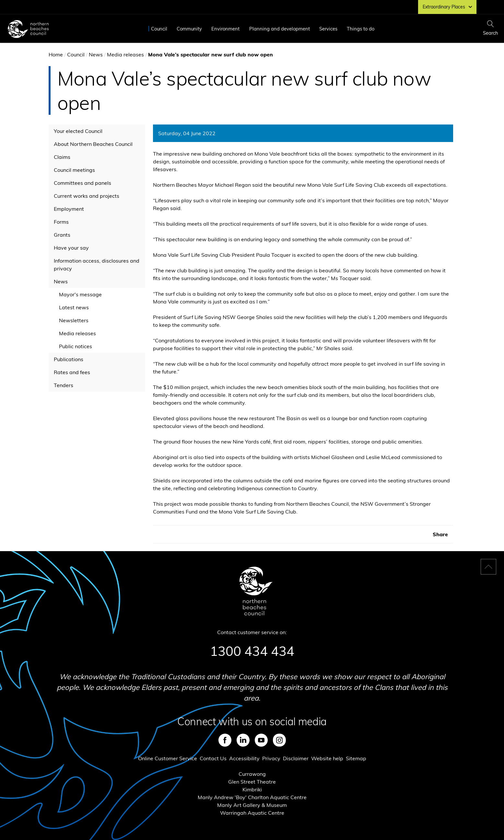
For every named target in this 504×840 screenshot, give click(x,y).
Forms (61, 222)
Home (56, 54)
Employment (69, 209)
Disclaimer (296, 758)
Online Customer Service (168, 758)
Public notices (76, 346)
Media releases (125, 54)
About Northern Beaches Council (93, 144)
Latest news (74, 307)
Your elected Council (78, 131)
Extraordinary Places (447, 7)
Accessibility (244, 758)
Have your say (71, 248)
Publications (69, 359)
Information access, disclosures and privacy (97, 265)
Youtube (261, 740)
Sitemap (356, 758)
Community (189, 29)
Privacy (271, 758)
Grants (62, 235)
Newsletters (74, 320)
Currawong (252, 774)
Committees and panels (82, 183)
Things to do (361, 29)
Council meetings (74, 170)
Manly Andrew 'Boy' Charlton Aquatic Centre (252, 797)
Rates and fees (72, 372)
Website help (327, 758)
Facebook (225, 740)
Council (159, 29)
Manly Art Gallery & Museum (252, 805)
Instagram (279, 740)
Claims (62, 157)
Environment (225, 29)
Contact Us (213, 758)
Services (328, 29)
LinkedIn (243, 740)
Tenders (64, 385)
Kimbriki (252, 789)
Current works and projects (87, 196)
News (96, 54)
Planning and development (280, 29)
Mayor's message (80, 294)
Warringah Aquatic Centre (252, 813)
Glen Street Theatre (252, 782)
